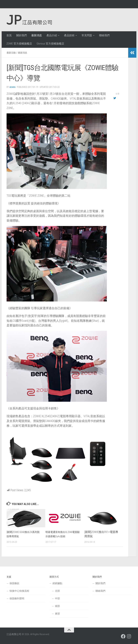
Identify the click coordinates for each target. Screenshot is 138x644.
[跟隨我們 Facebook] (123, 636)
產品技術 (69, 35)
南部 (57, 606)
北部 (57, 591)
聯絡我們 (104, 35)
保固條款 (14, 583)
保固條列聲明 (17, 598)
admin (12, 87)
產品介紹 (52, 35)
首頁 (9, 35)
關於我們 (21, 35)
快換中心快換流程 (19, 591)
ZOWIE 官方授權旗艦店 (19, 44)
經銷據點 (57, 583)
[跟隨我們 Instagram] (129, 636)
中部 (57, 598)
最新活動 (12, 53)
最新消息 (37, 35)
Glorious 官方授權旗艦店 (50, 44)
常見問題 (87, 35)
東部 (57, 614)
